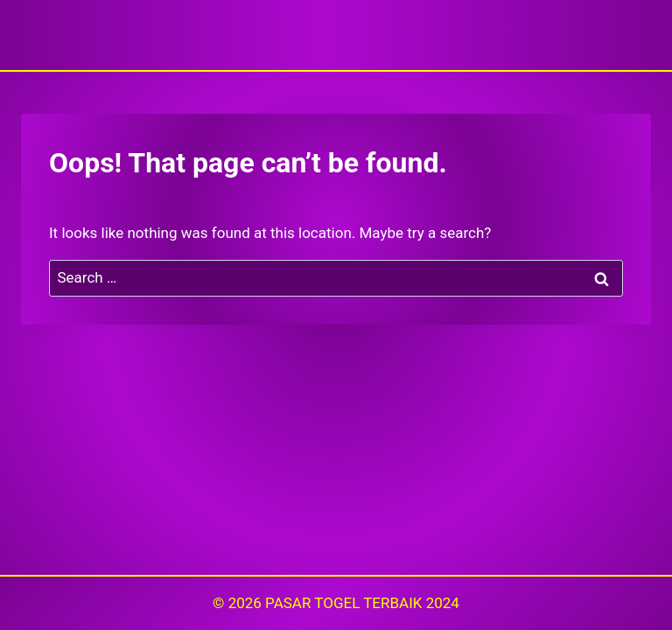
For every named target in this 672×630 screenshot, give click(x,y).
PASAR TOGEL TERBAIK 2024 (362, 603)
